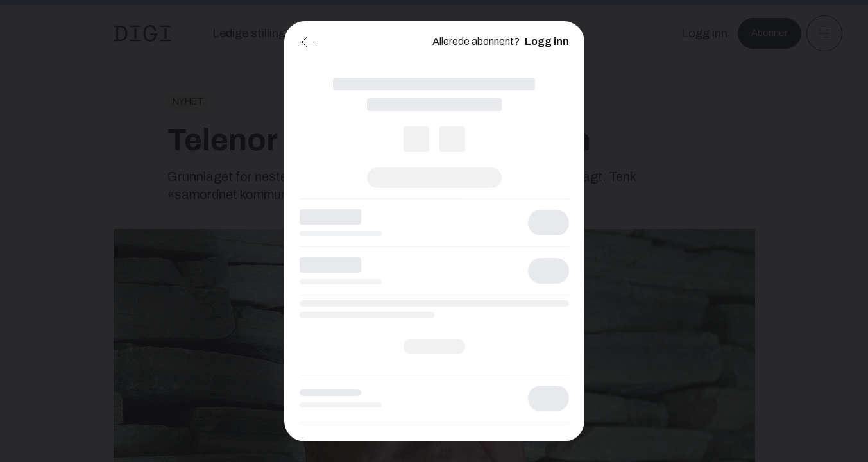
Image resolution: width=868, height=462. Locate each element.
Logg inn (547, 41)
